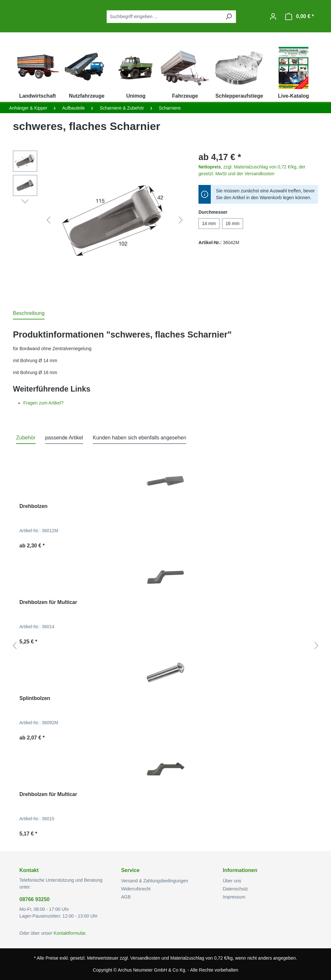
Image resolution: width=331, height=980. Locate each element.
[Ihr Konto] (273, 16)
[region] (99, 220)
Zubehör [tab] (26, 438)
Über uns (232, 881)
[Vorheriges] (48, 220)
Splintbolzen (35, 698)
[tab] (29, 314)
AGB (126, 897)
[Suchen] (229, 17)
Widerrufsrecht (136, 889)
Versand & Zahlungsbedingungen (155, 881)
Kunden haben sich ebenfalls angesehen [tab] (139, 438)
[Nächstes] (181, 220)
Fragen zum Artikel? (43, 403)
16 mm (233, 223)
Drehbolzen (33, 506)
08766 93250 (34, 899)
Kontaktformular (69, 933)
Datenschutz (235, 889)
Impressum (234, 897)
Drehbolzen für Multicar (48, 602)
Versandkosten (145, 958)
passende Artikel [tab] (64, 438)
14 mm (209, 223)
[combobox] (164, 17)
